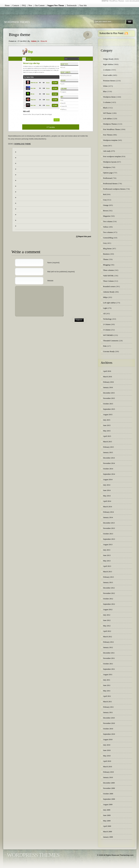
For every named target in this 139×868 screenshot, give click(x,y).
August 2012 (108, 609)
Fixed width (107, 75)
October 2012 (108, 599)
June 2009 (107, 815)
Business (106, 254)
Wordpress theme (109, 97)
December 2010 (109, 718)
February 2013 (108, 577)
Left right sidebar (109, 303)
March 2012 (108, 637)
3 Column (107, 330)
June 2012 (107, 620)
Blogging (106, 265)
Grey (105, 243)
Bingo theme (19, 35)
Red (105, 194)
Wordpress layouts (110, 162)
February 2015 (108, 447)
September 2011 (109, 669)
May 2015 (107, 431)
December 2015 (109, 393)
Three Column (108, 281)
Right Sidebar (108, 64)
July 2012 (107, 615)
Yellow (106, 227)
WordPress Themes (17, 22)
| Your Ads (82, 5)
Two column (108, 221)
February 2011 (108, 707)
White (105, 86)
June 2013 (107, 555)
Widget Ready (108, 59)
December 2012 (109, 588)
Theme (106, 259)
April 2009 (107, 826)
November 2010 (109, 723)
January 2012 (108, 647)
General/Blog (108, 238)
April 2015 (107, 436)
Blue (105, 91)
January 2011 (108, 712)
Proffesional (108, 178)
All (104, 314)
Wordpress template (110, 140)
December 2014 (109, 458)
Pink (105, 346)
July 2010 (107, 745)
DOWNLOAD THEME (23, 144)
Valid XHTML (108, 276)
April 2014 (107, 501)
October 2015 (108, 404)
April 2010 (107, 761)
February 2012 (108, 642)
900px (105, 297)
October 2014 (108, 469)
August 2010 (108, 739)
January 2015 (108, 452)
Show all (44, 41)
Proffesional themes (110, 184)
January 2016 (108, 387)
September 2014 (109, 474)
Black (105, 108)
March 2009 (108, 832)
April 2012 (107, 631)
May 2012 (107, 626)
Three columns (109, 270)
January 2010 (108, 777)
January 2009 (108, 837)
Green (105, 146)
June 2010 (107, 750)
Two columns (108, 232)
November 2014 (109, 463)
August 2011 (108, 674)
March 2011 (108, 702)
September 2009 (109, 799)
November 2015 (109, 398)
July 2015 (107, 420)
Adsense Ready (109, 292)
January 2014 (108, 517)
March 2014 (108, 507)
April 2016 (107, 371)
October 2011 (108, 664)
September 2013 (109, 539)
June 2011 (107, 685)
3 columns (107, 102)
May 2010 (107, 756)
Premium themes (109, 81)
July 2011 (107, 680)
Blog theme (107, 249)
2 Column (107, 324)
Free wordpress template (112, 156)
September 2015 (109, 409)
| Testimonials (71, 5)
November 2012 (109, 593)
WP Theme (107, 113)
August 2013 (108, 544)
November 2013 (109, 528)
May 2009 (107, 821)
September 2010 (109, 734)
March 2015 (108, 442)
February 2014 (108, 512)
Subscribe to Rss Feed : (112, 33)
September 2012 (109, 604)
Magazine (107, 216)
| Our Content (39, 5)
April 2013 (107, 566)
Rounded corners (109, 286)
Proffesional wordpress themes (114, 189)
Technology (107, 319)
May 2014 (107, 496)
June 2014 (107, 490)
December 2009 (109, 783)
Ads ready (107, 151)
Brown (106, 211)
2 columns (107, 70)
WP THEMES (108, 335)
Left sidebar (107, 119)
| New (30, 5)
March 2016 (108, 377)
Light (105, 308)
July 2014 (107, 485)
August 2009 (108, 804)
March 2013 (108, 572)
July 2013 (107, 550)
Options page (108, 173)
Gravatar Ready (109, 351)
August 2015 (108, 414)
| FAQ (23, 5)
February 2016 (108, 382)
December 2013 (109, 523)
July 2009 (107, 810)
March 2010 (108, 767)
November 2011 (109, 658)
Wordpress (107, 167)
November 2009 (109, 788)
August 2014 (108, 479)
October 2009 (108, 794)
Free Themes (108, 135)
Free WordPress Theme (112, 129)
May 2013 (107, 561)
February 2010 (108, 772)
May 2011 (107, 691)
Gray (105, 200)
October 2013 (108, 534)
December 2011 (109, 653)
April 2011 (107, 696)
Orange (106, 205)
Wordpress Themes (110, 124)
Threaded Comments (111, 341)
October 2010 (108, 729)
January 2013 (108, 582)
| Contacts (15, 5)
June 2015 (107, 425)
